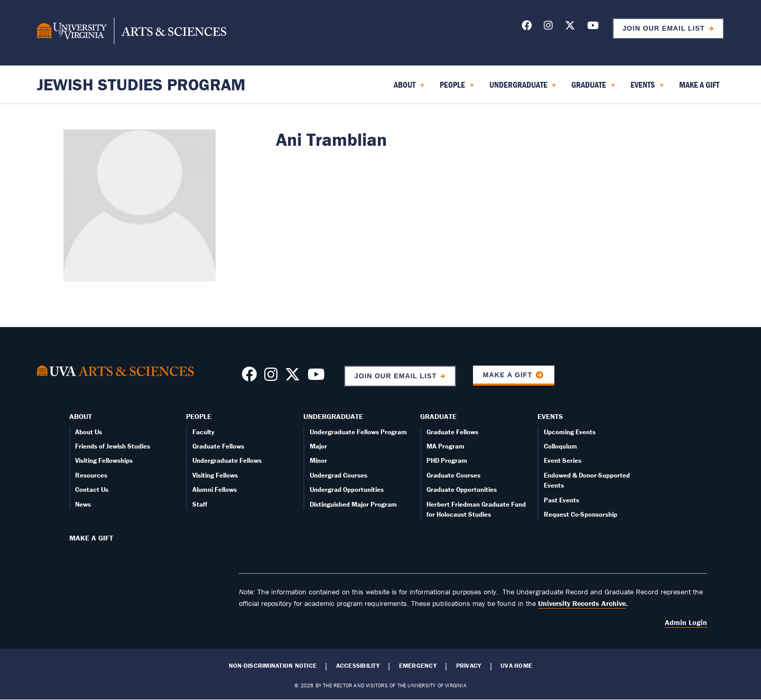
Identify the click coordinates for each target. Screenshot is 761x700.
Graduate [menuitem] (593, 88)
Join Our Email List (664, 28)
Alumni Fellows (215, 489)
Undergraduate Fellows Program (358, 432)
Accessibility (358, 666)
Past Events (562, 500)
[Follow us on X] (570, 27)
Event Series (563, 460)
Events (550, 416)
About (81, 416)
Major (318, 446)
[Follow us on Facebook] (527, 27)
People (199, 416)
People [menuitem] (457, 88)
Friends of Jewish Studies (113, 446)
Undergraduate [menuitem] (523, 88)
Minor (318, 460)
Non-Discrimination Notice (273, 666)
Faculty (203, 432)
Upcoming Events (570, 432)
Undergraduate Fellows (227, 460)
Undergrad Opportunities (347, 489)
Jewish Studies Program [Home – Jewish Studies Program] (141, 84)
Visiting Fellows (215, 475)
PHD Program (447, 460)
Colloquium (560, 446)
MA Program (446, 446)
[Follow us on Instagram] (548, 27)
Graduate (438, 416)
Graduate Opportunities (462, 489)
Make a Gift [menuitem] (699, 85)
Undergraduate (333, 416)
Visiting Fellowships (104, 460)
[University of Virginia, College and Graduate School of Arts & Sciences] (132, 33)
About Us (89, 432)
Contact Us (92, 489)
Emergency (418, 666)
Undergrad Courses (338, 475)
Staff (200, 504)
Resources (91, 475)
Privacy (469, 666)
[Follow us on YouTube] (593, 27)
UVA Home (516, 666)
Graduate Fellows (218, 446)
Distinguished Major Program (353, 504)
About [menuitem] (409, 88)
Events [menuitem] (647, 88)
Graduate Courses (453, 475)
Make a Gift (508, 375)
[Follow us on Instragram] (271, 377)
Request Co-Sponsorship (581, 514)
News (83, 504)
